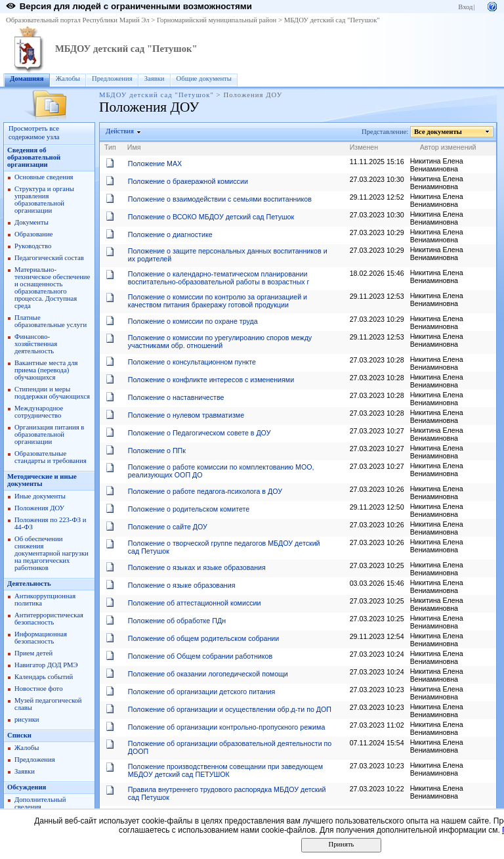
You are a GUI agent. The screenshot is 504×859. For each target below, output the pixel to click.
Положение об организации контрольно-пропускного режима (227, 727)
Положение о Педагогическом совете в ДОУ (199, 433)
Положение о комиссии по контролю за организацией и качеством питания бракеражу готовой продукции (218, 301)
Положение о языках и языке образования (197, 567)
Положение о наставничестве (176, 397)
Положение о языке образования (182, 585)
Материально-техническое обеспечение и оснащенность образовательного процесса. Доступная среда (52, 288)
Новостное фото (38, 689)
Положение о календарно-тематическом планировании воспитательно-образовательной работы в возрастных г (219, 278)
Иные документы (40, 496)
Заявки (155, 78)
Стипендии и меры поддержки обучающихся (52, 393)
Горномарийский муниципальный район (217, 20)
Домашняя (27, 78)
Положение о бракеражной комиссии (188, 181)
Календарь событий (44, 677)
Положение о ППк (157, 451)
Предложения (112, 78)
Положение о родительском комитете (189, 509)
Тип (110, 147)
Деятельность (29, 584)
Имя (134, 147)
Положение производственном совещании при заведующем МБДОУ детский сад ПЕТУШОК (225, 770)
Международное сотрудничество (39, 412)
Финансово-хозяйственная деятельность (36, 344)
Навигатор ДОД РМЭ (46, 665)
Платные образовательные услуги (51, 321)
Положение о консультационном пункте (192, 362)
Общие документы (204, 78)
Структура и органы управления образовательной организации (44, 200)
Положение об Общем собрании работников (200, 656)
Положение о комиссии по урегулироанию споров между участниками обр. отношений (220, 341)
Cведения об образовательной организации (34, 157)
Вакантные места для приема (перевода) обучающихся (46, 370)
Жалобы (68, 78)
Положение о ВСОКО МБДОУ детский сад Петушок (211, 217)
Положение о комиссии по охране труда (193, 321)
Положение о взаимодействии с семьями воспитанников (220, 199)
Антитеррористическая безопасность (49, 619)
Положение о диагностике (170, 234)
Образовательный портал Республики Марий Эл (78, 20)
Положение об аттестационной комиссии (195, 603)
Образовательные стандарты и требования (51, 457)
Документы (31, 222)
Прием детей (33, 653)
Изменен (364, 147)
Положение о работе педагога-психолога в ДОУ (205, 491)
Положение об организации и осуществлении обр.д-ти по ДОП (230, 709)
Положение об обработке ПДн (177, 621)
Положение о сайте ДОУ (168, 527)
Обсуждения (27, 787)
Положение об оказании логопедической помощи (208, 674)
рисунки (27, 719)
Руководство (33, 246)
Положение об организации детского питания (201, 692)
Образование (33, 234)
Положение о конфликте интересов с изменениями (211, 380)
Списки (19, 735)
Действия (120, 131)
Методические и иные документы (42, 480)
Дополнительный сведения (40, 803)
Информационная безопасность (41, 638)
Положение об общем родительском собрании (204, 638)
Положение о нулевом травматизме (186, 415)
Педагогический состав (49, 258)
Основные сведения (44, 177)
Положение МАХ (155, 164)
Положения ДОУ (39, 508)
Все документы (438, 132)
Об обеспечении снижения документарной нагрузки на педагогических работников (52, 553)
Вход (465, 7)
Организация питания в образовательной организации (49, 434)
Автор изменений (448, 147)
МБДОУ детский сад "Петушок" (332, 20)
